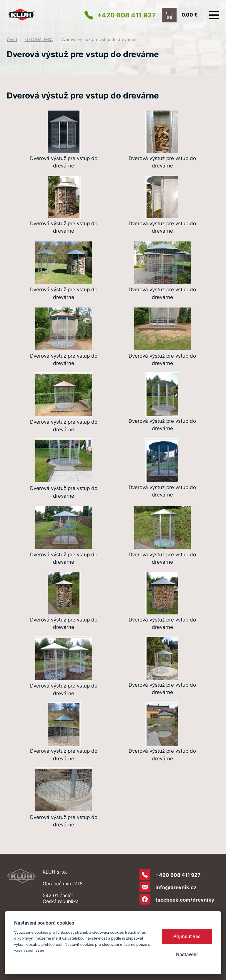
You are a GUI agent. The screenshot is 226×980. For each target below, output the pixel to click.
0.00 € (190, 14)
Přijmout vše (187, 937)
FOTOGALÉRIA (39, 40)
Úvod (12, 40)
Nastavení (187, 954)
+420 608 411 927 (127, 15)
